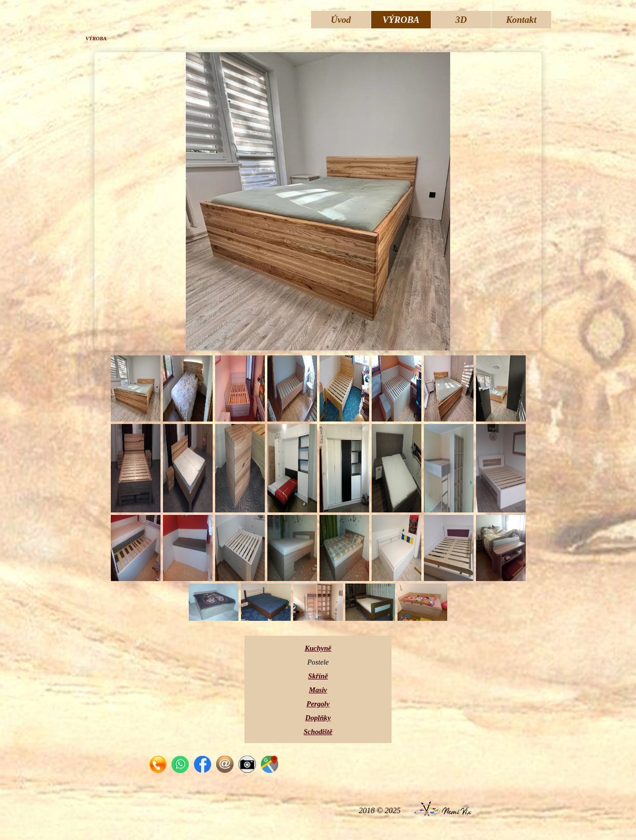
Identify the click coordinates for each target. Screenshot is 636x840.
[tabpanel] (318, 689)
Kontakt (521, 20)
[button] (158, 761)
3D (461, 20)
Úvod (341, 20)
